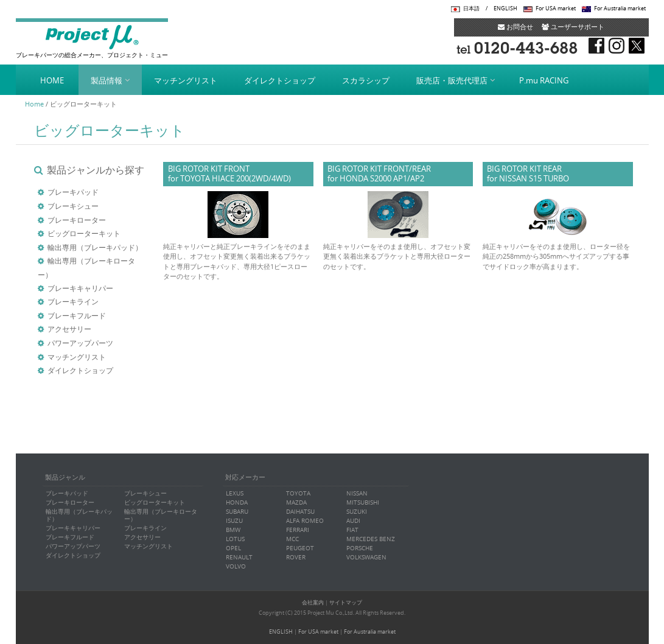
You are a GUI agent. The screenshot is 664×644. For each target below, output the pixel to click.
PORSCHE (360, 548)
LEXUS (235, 493)
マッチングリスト (186, 80)
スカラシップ (366, 80)
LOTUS (235, 539)
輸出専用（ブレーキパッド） (95, 247)
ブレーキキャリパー (80, 288)
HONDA (237, 502)
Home (34, 104)
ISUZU (234, 521)
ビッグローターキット (84, 233)
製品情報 (107, 80)
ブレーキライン (73, 301)
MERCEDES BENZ (371, 539)
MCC (292, 539)
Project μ (92, 37)
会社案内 (313, 603)
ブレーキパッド (73, 192)
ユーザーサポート (573, 26)
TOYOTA (298, 493)
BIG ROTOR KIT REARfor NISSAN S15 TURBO (528, 173)
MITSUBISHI (363, 502)
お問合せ (515, 26)
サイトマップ (346, 603)
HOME (52, 80)
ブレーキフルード (77, 315)
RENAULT (239, 557)
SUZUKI (357, 512)
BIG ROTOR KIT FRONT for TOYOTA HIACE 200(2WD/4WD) (229, 173)
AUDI (353, 521)
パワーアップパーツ (80, 343)
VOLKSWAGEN (366, 557)
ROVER (296, 557)
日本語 (471, 9)
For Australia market (620, 9)
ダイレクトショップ (280, 80)
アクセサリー (69, 329)
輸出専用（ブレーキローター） (161, 515)
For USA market (556, 9)
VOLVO (236, 566)
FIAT (352, 530)
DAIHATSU (300, 512)
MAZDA (296, 502)
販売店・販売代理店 (452, 80)
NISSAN (357, 493)
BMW (233, 530)
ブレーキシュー (73, 206)
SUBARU (237, 512)
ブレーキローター (77, 220)
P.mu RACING (544, 80)
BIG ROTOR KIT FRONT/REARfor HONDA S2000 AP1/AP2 (379, 173)
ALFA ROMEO (305, 521)
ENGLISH (505, 9)
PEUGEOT (300, 548)
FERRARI (298, 530)
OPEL (233, 548)
